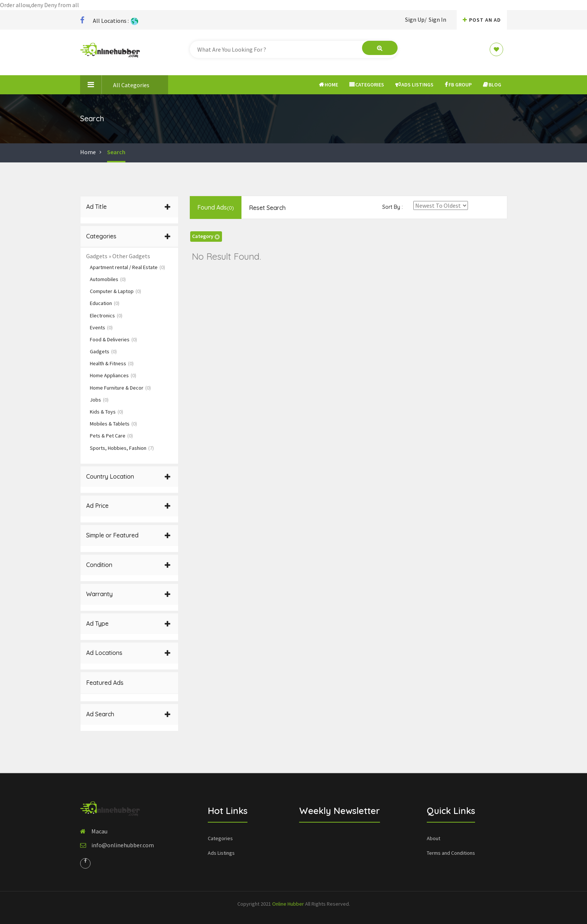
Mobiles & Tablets (113, 424)
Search (116, 152)
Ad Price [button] (128, 506)
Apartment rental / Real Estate (127, 267)
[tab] (129, 207)
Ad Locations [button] (128, 653)
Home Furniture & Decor (120, 388)
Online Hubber (288, 904)
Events (101, 327)
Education (105, 303)
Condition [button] (128, 565)
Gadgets (103, 351)
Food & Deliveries (113, 339)
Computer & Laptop (115, 291)
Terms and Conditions (451, 853)
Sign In (437, 19)
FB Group (458, 85)
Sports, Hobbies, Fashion (122, 448)
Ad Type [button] (128, 623)
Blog (492, 85)
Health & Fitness (112, 363)
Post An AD (482, 20)
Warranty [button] (128, 594)
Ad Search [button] (128, 714)
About (434, 838)
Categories (367, 85)
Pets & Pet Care (111, 436)
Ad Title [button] (128, 207)
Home (329, 85)
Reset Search (267, 208)
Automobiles (108, 279)
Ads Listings (414, 85)
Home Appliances (113, 375)
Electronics (106, 315)
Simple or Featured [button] (128, 535)
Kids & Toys (107, 412)
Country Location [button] (128, 476)
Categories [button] (128, 236)
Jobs (99, 400)
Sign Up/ (416, 19)
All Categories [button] (115, 85)
